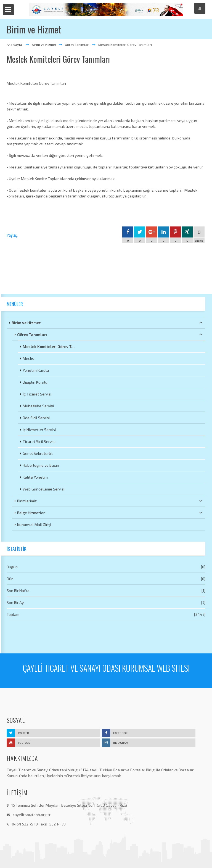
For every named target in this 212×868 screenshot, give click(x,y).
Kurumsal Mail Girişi (34, 525)
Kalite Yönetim (35, 477)
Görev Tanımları (77, 44)
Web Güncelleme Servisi (44, 489)
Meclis (28, 358)
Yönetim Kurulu (36, 370)
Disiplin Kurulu (35, 382)
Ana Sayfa (15, 44)
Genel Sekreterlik (38, 453)
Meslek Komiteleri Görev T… (49, 346)
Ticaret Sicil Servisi (39, 441)
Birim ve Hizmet (44, 44)
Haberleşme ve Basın (41, 465)
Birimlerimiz (110, 501)
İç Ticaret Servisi (37, 394)
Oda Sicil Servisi (36, 418)
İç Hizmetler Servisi (39, 430)
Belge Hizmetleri (110, 513)
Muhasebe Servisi (38, 406)
